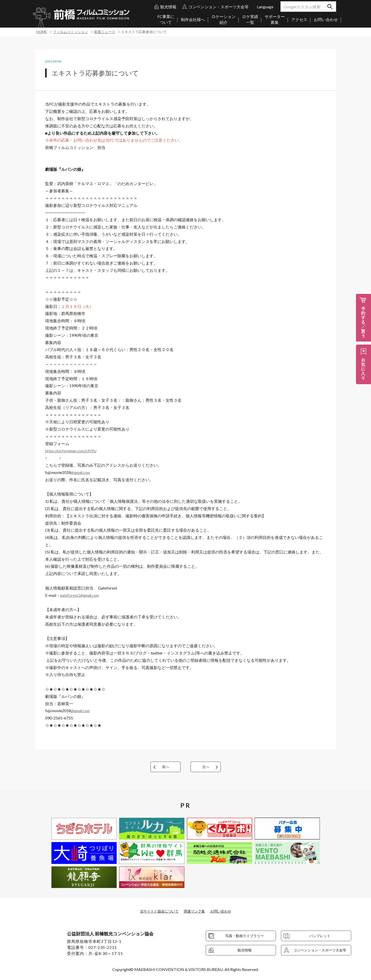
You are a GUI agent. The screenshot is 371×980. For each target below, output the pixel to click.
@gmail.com (82, 472)
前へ (166, 767)
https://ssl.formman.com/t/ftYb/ (73, 451)
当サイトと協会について (156, 911)
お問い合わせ (225, 911)
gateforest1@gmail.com (81, 595)
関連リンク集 (196, 911)
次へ (206, 767)
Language (265, 7)
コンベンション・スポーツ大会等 (218, 7)
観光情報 (168, 7)
